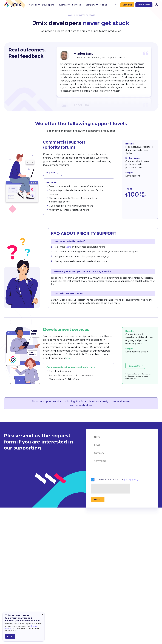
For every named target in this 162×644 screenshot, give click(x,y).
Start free (127, 5)
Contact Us (136, 366)
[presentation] (111, 489)
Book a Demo (144, 5)
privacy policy (131, 480)
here (68, 358)
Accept (10, 636)
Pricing (104, 5)
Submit (98, 499)
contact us (85, 405)
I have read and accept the (115, 480)
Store (68, 247)
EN (116, 5)
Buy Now (52, 173)
